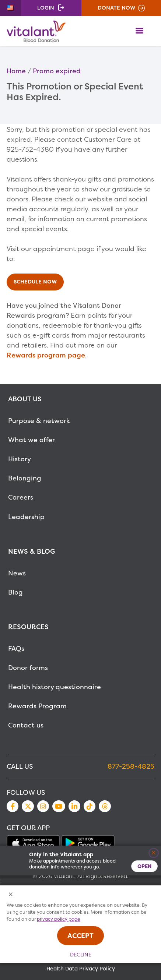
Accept (80, 936)
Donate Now (116, 8)
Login (46, 8)
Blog (15, 592)
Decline (81, 955)
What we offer (31, 440)
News (17, 573)
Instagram (43, 806)
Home (16, 71)
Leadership (26, 517)
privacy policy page (59, 919)
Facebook (13, 806)
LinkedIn (74, 806)
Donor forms (28, 668)
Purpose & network (39, 421)
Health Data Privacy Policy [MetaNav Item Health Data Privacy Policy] (81, 969)
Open (144, 866)
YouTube (59, 806)
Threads (105, 806)
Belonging (25, 478)
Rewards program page (46, 355)
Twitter (28, 806)
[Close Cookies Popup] (11, 895)
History (20, 459)
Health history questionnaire (55, 687)
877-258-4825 (131, 766)
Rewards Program (37, 706)
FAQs (16, 648)
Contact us (26, 725)
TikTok (90, 806)
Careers (21, 497)
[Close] (154, 853)
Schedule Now (35, 282)
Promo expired (57, 71)
